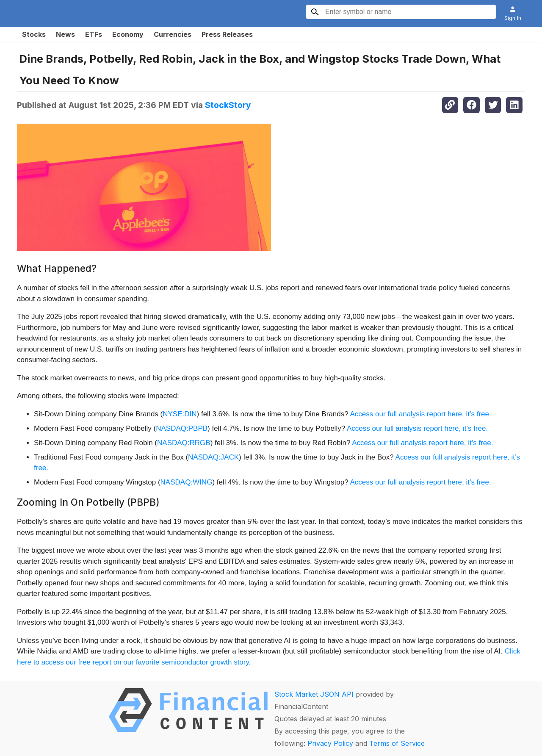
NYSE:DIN (180, 414)
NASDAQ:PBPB (182, 428)
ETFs (94, 34)
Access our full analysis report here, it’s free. (420, 414)
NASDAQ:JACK (213, 457)
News (65, 34)
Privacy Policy (330, 743)
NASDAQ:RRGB (184, 443)
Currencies (173, 34)
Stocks (34, 34)
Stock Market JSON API (314, 694)
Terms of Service (397, 743)
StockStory (228, 105)
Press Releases (227, 34)
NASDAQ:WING (187, 482)
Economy (128, 34)
